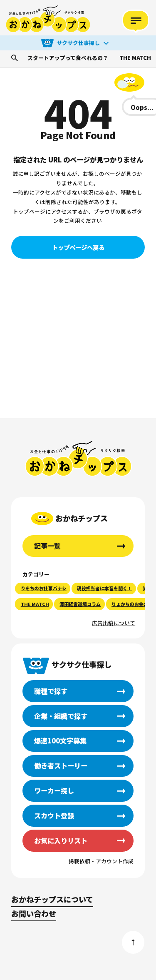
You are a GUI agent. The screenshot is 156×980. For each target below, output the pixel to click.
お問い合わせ (34, 913)
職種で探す (51, 691)
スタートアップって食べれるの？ (68, 58)
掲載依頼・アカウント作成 (101, 861)
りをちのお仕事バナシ (44, 588)
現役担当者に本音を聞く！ (104, 588)
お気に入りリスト (61, 840)
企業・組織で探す (61, 716)
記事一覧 (47, 546)
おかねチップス (78, 459)
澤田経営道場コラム (80, 604)
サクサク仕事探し (78, 43)
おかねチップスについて (52, 899)
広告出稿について (114, 623)
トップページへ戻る (78, 247)
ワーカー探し (54, 790)
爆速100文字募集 (60, 741)
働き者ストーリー (61, 766)
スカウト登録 (54, 815)
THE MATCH (135, 58)
